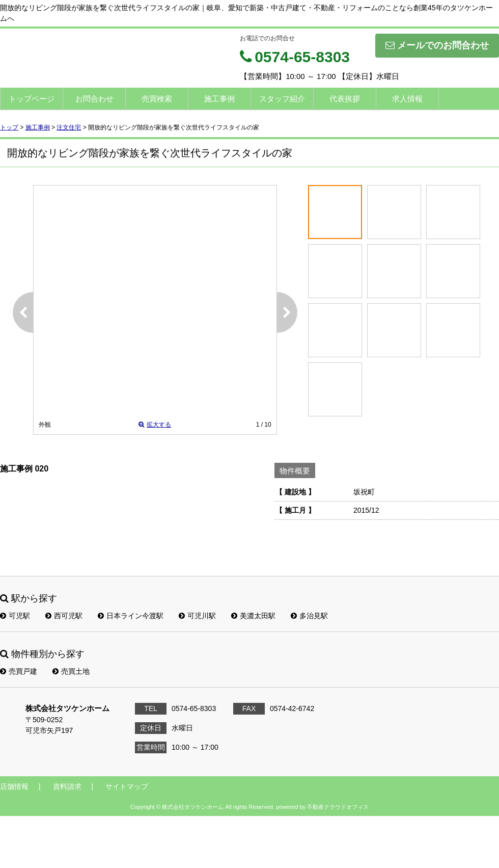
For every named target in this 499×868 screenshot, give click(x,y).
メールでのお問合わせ (437, 45)
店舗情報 (14, 786)
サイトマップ (127, 786)
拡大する (155, 425)
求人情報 (407, 99)
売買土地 (71, 671)
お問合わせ (94, 99)
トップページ (32, 99)
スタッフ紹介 (282, 99)
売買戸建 (19, 671)
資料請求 (67, 786)
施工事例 (219, 99)
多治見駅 (309, 616)
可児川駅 (197, 616)
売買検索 (157, 99)
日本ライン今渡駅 (131, 616)
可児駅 (15, 616)
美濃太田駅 (253, 616)
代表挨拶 (345, 99)
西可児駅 (64, 616)
